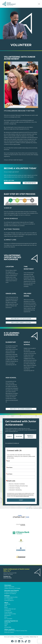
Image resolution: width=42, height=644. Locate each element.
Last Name (10, 474)
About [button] (6, 603)
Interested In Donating (15, 488)
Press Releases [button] (8, 612)
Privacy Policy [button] (19, 637)
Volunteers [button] (8, 585)
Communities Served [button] (10, 609)
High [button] (6, 626)
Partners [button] (7, 596)
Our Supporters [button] (9, 599)
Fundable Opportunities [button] (11, 597)
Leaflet (27, 508)
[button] (13, 641)
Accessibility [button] (26, 637)
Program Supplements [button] (11, 592)
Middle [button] (6, 624)
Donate (9, 436)
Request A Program (30, 436)
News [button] (6, 617)
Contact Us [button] (7, 576)
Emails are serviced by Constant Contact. (22, 496)
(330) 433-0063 (7, 578)
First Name (10, 468)
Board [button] (6, 607)
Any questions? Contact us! (12, 443)
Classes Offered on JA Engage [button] (12, 588)
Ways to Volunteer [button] (9, 587)
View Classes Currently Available (21, 323)
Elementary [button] (8, 622)
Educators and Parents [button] (12, 591)
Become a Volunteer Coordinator (17, 484)
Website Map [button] (33, 637)
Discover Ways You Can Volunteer (21, 319)
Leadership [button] (7, 604)
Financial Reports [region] (9, 600)
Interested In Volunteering (15, 490)
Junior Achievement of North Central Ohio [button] (16, 631)
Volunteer (19, 436)
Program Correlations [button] (10, 594)
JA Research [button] (8, 611)
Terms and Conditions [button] (9, 637)
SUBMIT (21, 500)
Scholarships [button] (8, 627)
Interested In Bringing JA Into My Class (19, 486)
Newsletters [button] (8, 615)
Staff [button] (6, 606)
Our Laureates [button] (8, 619)
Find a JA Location (9, 632)
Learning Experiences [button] (11, 621)
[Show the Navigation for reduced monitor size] (39, 4)
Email (8, 461)
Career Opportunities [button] (10, 614)
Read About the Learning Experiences (21, 409)
